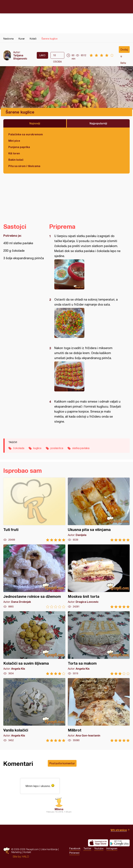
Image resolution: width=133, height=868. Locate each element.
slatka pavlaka (81, 448)
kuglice (37, 448)
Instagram (112, 848)
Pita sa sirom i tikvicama (24, 166)
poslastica (57, 448)
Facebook (75, 848)
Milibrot (99, 710)
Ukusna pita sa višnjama (99, 510)
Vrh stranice (119, 830)
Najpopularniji (98, 123)
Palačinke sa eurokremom (26, 134)
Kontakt (27, 852)
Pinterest (74, 853)
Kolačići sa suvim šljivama (34, 643)
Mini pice (14, 141)
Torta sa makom (99, 643)
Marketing (16, 852)
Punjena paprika (19, 147)
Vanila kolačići (34, 710)
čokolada (19, 448)
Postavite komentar (62, 763)
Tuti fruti (34, 510)
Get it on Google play (120, 843)
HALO (25, 856)
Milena (59, 809)
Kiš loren (14, 153)
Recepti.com (66, 7)
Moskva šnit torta (99, 576)
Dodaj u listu (124, 50)
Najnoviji (35, 123)
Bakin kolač (16, 160)
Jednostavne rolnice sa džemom (34, 576)
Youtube (99, 848)
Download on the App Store (98, 843)
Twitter (87, 848)
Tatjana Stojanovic (20, 57)
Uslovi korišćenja (49, 849)
